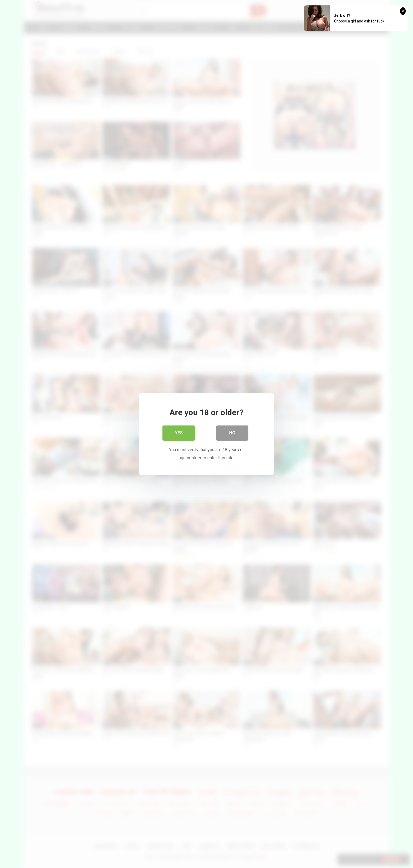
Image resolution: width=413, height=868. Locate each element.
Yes (179, 433)
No (232, 433)
